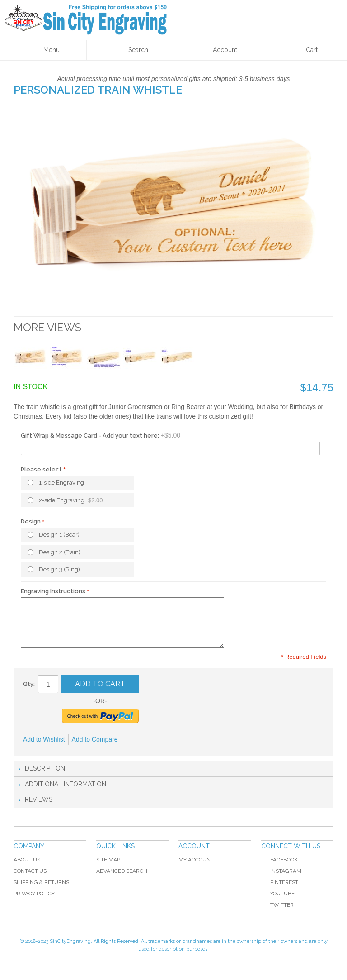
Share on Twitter (155, 740)
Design (31, 521)
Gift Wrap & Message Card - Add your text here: (90, 435)
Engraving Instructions (53, 591)
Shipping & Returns (41, 882)
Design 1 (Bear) (59, 535)
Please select (41, 469)
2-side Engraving (71, 500)
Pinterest (280, 882)
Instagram (286, 871)
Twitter (277, 905)
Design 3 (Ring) (59, 569)
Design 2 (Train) (60, 552)
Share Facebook (137, 740)
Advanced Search (122, 871)
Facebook (279, 860)
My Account (196, 860)
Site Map (108, 860)
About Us (27, 860)
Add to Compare (95, 739)
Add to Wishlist (44, 739)
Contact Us (30, 871)
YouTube (278, 894)
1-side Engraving (61, 483)
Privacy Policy (34, 894)
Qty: (29, 684)
